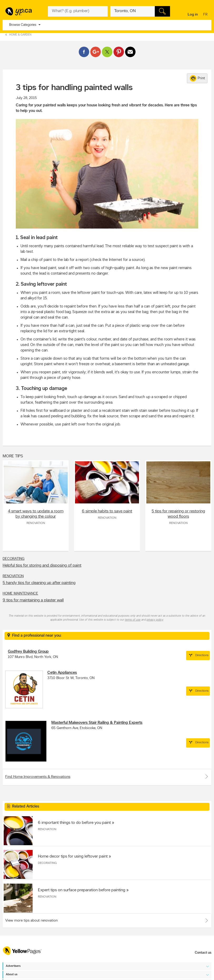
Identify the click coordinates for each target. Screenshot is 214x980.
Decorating (14, 559)
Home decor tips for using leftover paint (73, 857)
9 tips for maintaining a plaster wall (33, 600)
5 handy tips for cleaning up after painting (39, 583)
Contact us (203, 953)
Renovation (36, 523)
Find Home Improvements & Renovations (107, 776)
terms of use (133, 620)
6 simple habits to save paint (107, 511)
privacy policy (155, 620)
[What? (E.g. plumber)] (78, 11)
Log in (193, 15)
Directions (198, 655)
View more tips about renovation (31, 921)
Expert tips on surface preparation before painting (82, 890)
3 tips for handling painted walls (74, 88)
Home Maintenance (20, 594)
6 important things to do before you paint (74, 823)
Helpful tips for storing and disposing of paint (42, 566)
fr (206, 15)
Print (197, 78)
